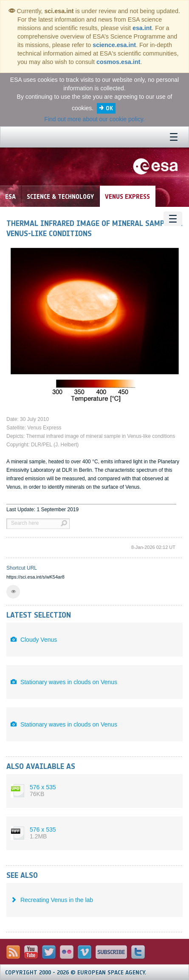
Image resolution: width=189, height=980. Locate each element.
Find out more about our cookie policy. (94, 119)
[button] (13, 592)
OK (109, 108)
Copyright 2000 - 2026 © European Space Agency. (76, 973)
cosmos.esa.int (118, 62)
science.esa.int (114, 45)
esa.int (142, 28)
